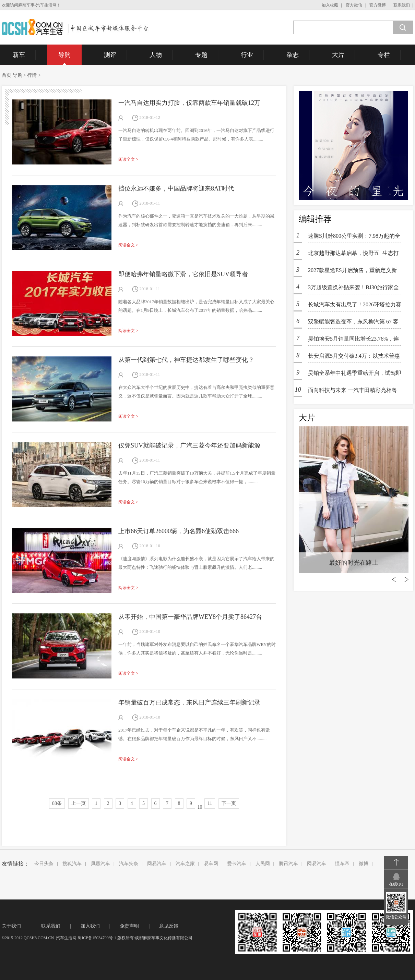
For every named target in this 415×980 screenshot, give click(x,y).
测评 (110, 55)
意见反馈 (169, 926)
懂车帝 (342, 864)
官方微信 (354, 5)
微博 (364, 864)
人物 (156, 55)
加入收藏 (330, 5)
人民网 (263, 864)
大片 (338, 55)
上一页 (79, 803)
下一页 (229, 803)
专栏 (384, 55)
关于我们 (11, 926)
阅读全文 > (128, 159)
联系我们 (402, 5)
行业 (247, 55)
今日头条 (44, 864)
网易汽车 (157, 864)
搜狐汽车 (72, 864)
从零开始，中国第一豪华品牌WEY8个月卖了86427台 (190, 617)
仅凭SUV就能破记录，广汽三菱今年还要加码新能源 (189, 445)
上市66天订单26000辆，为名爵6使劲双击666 (179, 531)
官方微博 (378, 5)
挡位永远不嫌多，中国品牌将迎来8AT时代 (176, 188)
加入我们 (90, 926)
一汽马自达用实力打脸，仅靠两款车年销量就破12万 (189, 103)
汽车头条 (129, 864)
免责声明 (129, 926)
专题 (201, 55)
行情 (32, 75)
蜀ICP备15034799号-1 (97, 938)
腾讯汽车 (288, 864)
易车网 (211, 864)
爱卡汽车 (237, 864)
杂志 (293, 55)
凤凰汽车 (100, 864)
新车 (19, 55)
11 (210, 803)
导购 (64, 55)
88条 (57, 803)
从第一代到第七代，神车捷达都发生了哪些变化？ (186, 360)
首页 (7, 75)
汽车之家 (185, 864)
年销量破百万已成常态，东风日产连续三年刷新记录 (189, 702)
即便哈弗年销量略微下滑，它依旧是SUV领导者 (183, 274)
